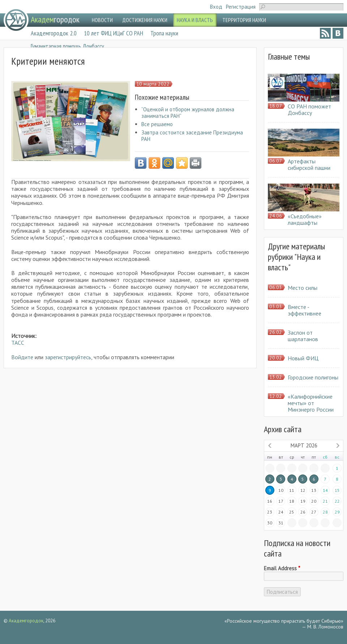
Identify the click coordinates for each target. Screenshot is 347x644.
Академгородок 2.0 (54, 33)
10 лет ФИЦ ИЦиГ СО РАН (113, 33)
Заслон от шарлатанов (303, 336)
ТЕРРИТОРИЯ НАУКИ (244, 20)
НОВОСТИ (102, 20)
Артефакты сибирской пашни (309, 164)
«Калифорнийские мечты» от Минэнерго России (311, 403)
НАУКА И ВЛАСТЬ (195, 20)
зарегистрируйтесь (68, 357)
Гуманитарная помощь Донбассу (67, 46)
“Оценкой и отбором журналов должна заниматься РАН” (188, 113)
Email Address (282, 568)
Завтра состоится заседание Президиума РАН (192, 136)
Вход (216, 7)
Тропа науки (164, 33)
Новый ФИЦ (303, 358)
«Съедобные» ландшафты (305, 219)
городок (55, 19)
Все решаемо (157, 124)
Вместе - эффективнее (305, 310)
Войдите (22, 357)
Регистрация (241, 7)
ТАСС (18, 343)
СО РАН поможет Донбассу (309, 110)
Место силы (303, 288)
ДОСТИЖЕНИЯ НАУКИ (145, 20)
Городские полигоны (313, 377)
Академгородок (26, 621)
